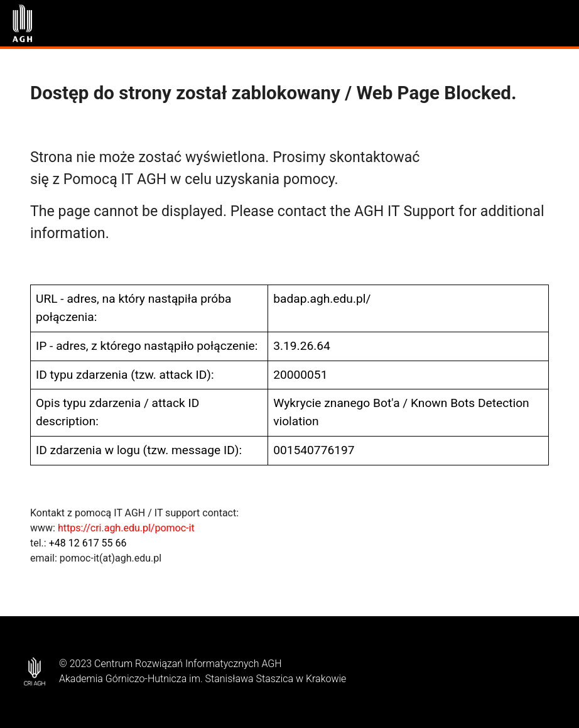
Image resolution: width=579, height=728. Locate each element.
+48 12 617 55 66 (88, 543)
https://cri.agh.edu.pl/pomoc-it (126, 528)
